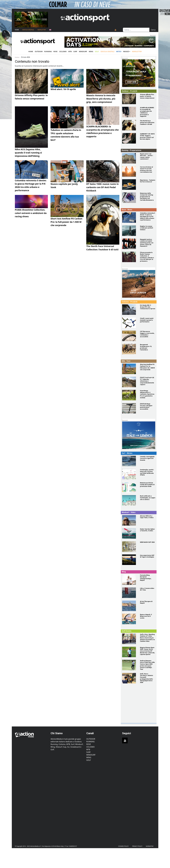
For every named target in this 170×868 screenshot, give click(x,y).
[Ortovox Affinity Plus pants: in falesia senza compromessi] (130, 99)
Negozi (126, 51)
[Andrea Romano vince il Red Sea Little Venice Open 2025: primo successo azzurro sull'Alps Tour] (130, 665)
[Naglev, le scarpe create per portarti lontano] (130, 231)
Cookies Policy (123, 846)
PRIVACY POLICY (137, 846)
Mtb (70, 51)
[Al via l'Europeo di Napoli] (130, 606)
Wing (91, 51)
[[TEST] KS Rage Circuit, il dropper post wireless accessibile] (130, 408)
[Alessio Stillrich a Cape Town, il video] (130, 520)
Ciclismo (63, 51)
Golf (89, 760)
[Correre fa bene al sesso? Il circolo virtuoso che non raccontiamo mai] (130, 171)
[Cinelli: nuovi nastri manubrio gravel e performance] (130, 323)
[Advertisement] (138, 708)
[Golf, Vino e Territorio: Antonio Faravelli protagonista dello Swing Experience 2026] (130, 678)
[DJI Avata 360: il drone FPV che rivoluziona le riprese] (130, 310)
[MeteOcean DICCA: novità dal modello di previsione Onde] (130, 487)
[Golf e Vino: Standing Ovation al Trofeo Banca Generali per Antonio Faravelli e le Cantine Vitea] (130, 639)
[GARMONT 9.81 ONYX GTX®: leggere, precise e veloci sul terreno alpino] (130, 138)
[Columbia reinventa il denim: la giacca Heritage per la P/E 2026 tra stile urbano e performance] (130, 217)
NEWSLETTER (42, 30)
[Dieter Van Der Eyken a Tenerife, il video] (130, 533)
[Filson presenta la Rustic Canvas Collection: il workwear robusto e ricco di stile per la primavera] (130, 257)
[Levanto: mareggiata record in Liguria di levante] (130, 461)
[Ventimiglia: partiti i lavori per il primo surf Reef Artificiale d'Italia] (130, 474)
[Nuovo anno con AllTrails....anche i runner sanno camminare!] (130, 158)
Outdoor (39, 51)
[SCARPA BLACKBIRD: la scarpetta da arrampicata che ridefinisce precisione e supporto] (130, 112)
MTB (88, 750)
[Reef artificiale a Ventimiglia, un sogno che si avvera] (130, 500)
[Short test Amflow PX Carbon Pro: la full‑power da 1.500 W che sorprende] (130, 369)
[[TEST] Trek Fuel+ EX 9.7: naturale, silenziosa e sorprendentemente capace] (130, 382)
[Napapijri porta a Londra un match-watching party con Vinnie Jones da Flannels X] (130, 244)
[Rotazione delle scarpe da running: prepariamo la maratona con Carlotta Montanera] (130, 198)
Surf (75, 51)
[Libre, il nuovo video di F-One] (130, 593)
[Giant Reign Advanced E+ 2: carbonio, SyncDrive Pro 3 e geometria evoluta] (130, 395)
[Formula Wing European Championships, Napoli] (130, 580)
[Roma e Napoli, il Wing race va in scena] (130, 619)
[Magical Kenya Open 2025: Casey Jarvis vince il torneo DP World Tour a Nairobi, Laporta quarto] (130, 652)
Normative (150, 846)
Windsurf (83, 51)
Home (17, 30)
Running (48, 51)
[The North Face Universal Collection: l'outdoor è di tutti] (130, 125)
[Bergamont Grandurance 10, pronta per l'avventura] (130, 349)
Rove (55, 51)
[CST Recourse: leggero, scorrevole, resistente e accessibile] (130, 336)
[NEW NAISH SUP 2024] (130, 547)
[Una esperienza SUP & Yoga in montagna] (130, 560)
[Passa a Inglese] (50, 30)
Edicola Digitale (28, 30)
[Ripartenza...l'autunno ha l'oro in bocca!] (130, 185)
